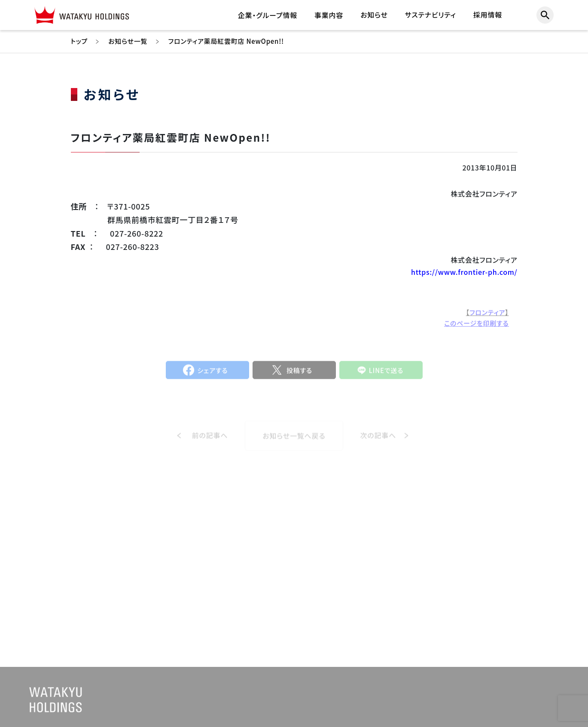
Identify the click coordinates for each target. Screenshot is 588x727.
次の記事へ (378, 442)
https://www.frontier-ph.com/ (464, 272)
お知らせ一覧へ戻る (294, 442)
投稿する (299, 373)
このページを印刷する (476, 326)
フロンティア (487, 315)
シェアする (213, 373)
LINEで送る (386, 373)
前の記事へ (210, 442)
